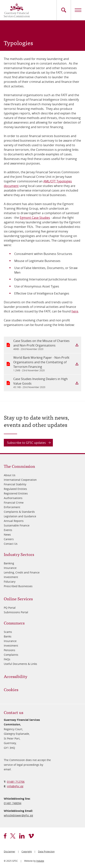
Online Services (18, 598)
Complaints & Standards (19, 512)
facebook (5, 836)
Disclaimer (10, 851)
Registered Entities (16, 493)
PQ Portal (10, 608)
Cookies (11, 689)
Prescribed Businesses (18, 586)
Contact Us (11, 544)
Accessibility (15, 676)
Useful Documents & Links (20, 664)
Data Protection (46, 851)
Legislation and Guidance (20, 516)
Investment (11, 577)
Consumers (14, 623)
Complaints (11, 655)
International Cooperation (20, 480)
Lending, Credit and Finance (22, 572)
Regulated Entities (15, 489)
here (75, 311)
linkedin (22, 836)
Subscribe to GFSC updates (26, 443)
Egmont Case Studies (35, 218)
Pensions (10, 650)
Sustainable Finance (17, 525)
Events (8, 530)
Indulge (40, 861)
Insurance (10, 568)
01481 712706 (16, 782)
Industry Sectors (19, 554)
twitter (13, 836)
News (7, 535)
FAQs (7, 659)
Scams (8, 632)
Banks (8, 636)
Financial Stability (15, 484)
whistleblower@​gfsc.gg (18, 815)
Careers (9, 539)
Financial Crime (14, 503)
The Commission (19, 466)
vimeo (31, 836)
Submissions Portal (16, 612)
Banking (9, 563)
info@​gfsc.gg (15, 786)
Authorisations (13, 498)
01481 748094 (13, 803)
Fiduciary (10, 582)
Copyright (27, 851)
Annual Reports (14, 521)
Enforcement (12, 507)
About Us (10, 475)
